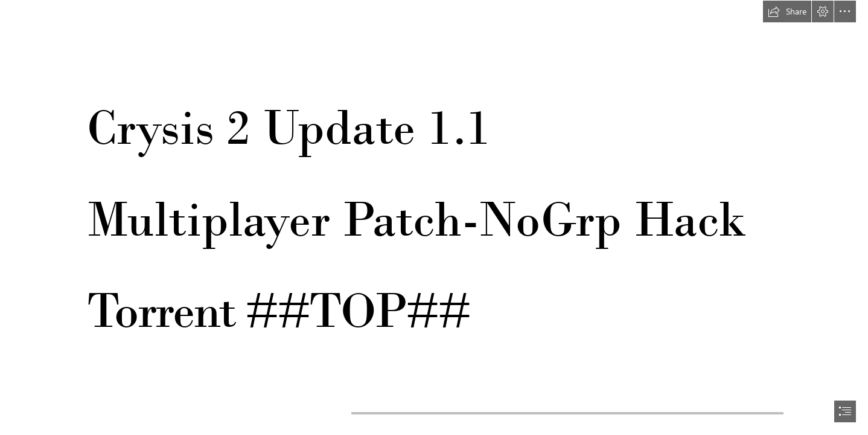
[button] (787, 11)
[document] (434, 217)
